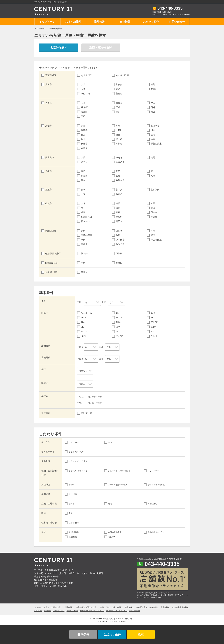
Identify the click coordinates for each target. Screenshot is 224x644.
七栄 (83, 194)
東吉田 (84, 176)
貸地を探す (165, 607)
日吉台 (84, 144)
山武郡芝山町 (52, 263)
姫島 (118, 212)
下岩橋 (119, 253)
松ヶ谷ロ (85, 221)
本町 (118, 112)
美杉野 (119, 217)
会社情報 (125, 22)
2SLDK (154, 322)
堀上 (83, 139)
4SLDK (119, 336)
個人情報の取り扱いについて (92, 611)
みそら (119, 157)
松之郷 (119, 139)
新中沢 (119, 190)
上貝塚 (119, 231)
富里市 (49, 190)
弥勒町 (84, 112)
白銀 (153, 112)
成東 (83, 212)
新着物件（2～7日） (156, 532)
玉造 (83, 89)
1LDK (84, 318)
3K (82, 327)
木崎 (153, 231)
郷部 (153, 84)
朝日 (83, 171)
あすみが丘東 (122, 75)
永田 (83, 240)
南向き (71, 504)
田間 (153, 130)
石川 (83, 103)
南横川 (84, 244)
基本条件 (83, 634)
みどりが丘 (156, 240)
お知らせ (38, 611)
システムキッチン (76, 442)
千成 (118, 107)
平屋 (70, 513)
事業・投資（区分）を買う (87, 607)
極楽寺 (84, 130)
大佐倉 (119, 103)
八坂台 (119, 144)
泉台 (83, 180)
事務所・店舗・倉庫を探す (147, 607)
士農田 (119, 130)
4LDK (84, 336)
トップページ (47, 22)
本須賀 (154, 217)
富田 (153, 235)
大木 (83, 203)
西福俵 (84, 148)
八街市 (49, 171)
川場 (118, 126)
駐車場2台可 (74, 523)
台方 (83, 135)
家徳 (83, 126)
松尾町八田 (86, 217)
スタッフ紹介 (151, 22)
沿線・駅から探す (101, 47)
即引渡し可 (86, 413)
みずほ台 (120, 240)
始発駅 (71, 485)
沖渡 (118, 203)
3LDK (153, 327)
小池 (83, 263)
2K (152, 318)
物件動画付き (74, 532)
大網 (83, 231)
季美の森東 (156, 144)
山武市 (49, 203)
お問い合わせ (177, 22)
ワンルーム (86, 313)
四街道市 (50, 157)
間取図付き (73, 537)
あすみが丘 (86, 75)
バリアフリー (153, 471)
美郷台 (119, 94)
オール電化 (73, 494)
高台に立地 (152, 504)
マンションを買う (42, 607)
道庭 (118, 135)
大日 (83, 157)
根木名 (119, 194)
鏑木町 (84, 107)
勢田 (118, 171)
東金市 (49, 126)
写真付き (112, 537)
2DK (83, 322)
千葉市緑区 (51, 75)
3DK (118, 327)
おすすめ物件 (73, 22)
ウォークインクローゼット (80, 471)
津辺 (118, 208)
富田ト (119, 221)
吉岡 (153, 157)
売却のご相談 (72, 611)
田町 (153, 107)
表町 (83, 116)
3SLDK (84, 332)
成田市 (49, 84)
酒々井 (84, 253)
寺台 (118, 89)
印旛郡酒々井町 (53, 253)
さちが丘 (85, 162)
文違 (118, 176)
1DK (153, 313)
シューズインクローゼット (119, 471)
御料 (83, 190)
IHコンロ (112, 442)
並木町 (154, 89)
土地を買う (69, 607)
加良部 (119, 84)
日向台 (154, 212)
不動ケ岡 (85, 94)
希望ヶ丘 (120, 180)
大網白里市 (51, 231)
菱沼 (153, 135)
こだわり (112, 634)
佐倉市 (49, 103)
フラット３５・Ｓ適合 (78, 461)
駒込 (118, 235)
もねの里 (120, 162)
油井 (153, 139)
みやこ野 (120, 244)
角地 (110, 504)
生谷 (153, 103)
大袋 (83, 84)
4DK (153, 332)
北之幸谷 (155, 126)
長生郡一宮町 (52, 272)
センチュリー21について (116, 611)
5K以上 (154, 336)
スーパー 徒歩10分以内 (118, 485)
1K (117, 313)
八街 (153, 176)
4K (117, 332)
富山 (153, 171)
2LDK (119, 322)
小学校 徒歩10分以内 (156, 485)
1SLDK (119, 318)
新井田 (119, 263)
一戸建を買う (57, 607)
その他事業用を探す (180, 607)
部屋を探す (129, 607)
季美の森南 (86, 235)
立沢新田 (155, 190)
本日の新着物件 (115, 532)
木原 (153, 203)
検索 (141, 634)
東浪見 (84, 272)
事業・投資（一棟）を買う (112, 607)
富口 (153, 208)
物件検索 (99, 22)
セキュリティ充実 (76, 452)
